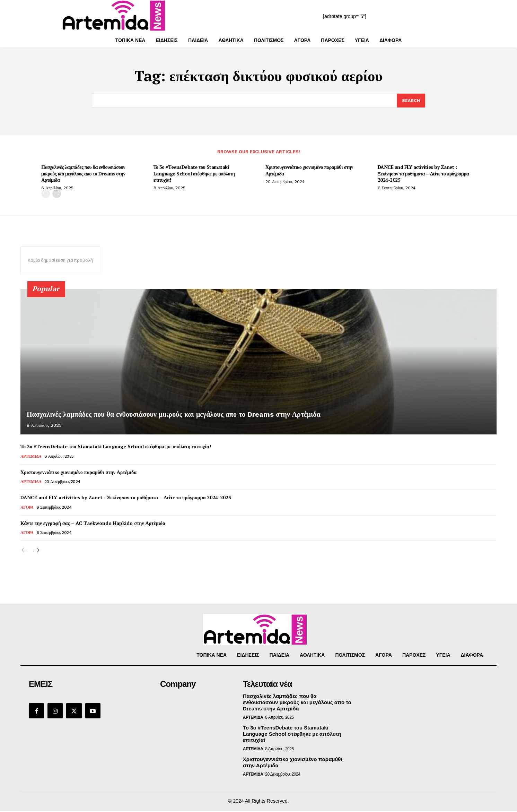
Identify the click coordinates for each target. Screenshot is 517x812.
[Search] (411, 101)
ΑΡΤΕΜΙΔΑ (31, 457)
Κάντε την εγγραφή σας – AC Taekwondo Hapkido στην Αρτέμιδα (93, 524)
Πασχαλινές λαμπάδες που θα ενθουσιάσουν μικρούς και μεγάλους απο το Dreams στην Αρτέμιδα (83, 174)
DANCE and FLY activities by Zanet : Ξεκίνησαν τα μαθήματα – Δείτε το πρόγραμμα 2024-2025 (423, 174)
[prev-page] (46, 195)
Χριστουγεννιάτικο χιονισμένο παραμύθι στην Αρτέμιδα (309, 171)
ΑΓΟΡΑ (27, 508)
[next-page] (57, 195)
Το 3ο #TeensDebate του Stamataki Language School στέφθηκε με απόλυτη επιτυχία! (194, 174)
